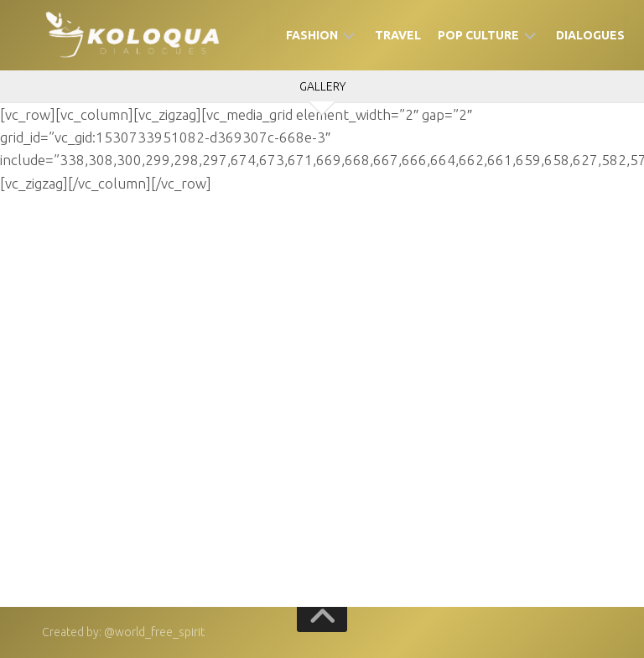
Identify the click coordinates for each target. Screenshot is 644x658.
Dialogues (590, 35)
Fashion (312, 35)
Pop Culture (478, 35)
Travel (398, 35)
